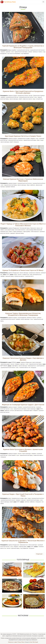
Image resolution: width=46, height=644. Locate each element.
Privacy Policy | (21, 642)
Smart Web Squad (34, 642)
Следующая (40, 554)
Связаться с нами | (13, 642)
